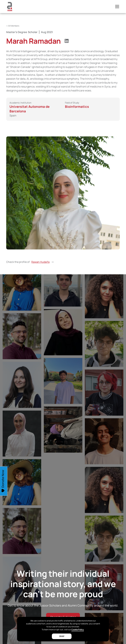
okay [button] (62, 636)
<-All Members (13, 26)
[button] (116, 7)
